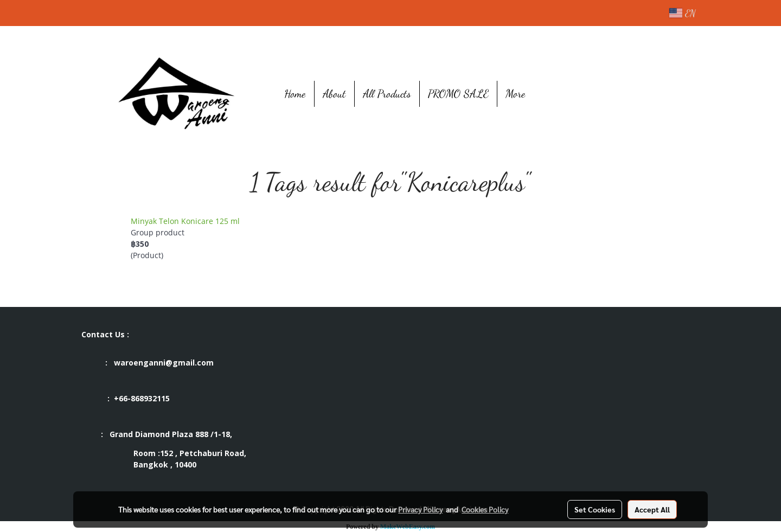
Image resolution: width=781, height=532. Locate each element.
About (334, 94)
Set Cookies (595, 509)
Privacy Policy (420, 509)
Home (295, 94)
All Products (387, 94)
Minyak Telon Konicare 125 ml (185, 221)
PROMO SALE (458, 94)
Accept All (652, 509)
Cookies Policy (485, 509)
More (516, 94)
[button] (550, 94)
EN (682, 13)
